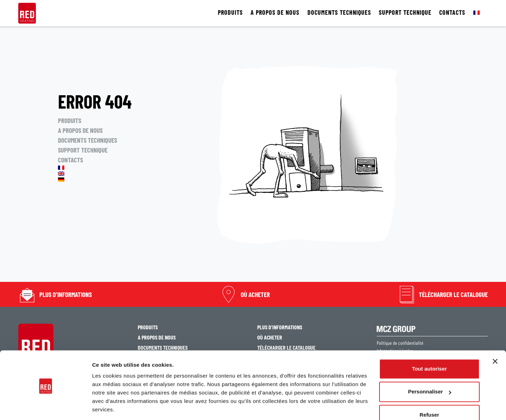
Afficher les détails (116, 406)
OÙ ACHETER (255, 294)
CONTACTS (452, 12)
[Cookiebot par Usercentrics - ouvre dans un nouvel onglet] (46, 406)
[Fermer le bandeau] (495, 338)
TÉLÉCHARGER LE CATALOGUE (453, 294)
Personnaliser (430, 369)
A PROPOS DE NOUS (275, 12)
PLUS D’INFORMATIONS (66, 294)
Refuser (429, 392)
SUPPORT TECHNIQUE (405, 12)
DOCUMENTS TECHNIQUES (339, 12)
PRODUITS (230, 12)
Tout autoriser (429, 346)
